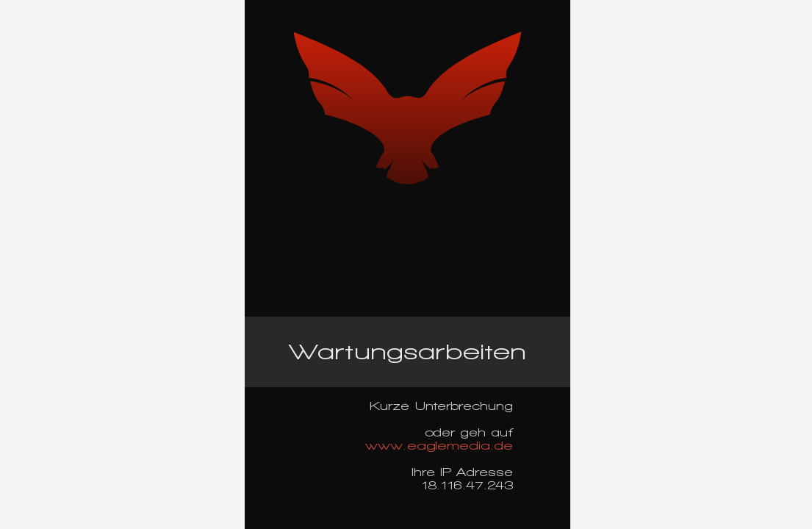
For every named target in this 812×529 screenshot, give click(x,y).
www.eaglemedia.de (439, 446)
